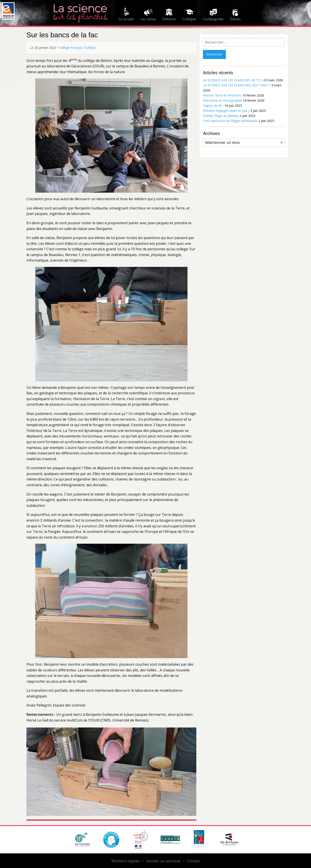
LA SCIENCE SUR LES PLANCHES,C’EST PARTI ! (237, 85)
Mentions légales (126, 861)
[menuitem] (126, 15)
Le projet (126, 19)
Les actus (148, 19)
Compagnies (213, 19)
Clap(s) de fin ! (213, 105)
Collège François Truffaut (77, 48)
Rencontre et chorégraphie (222, 100)
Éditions (169, 19)
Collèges (189, 19)
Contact (193, 861)
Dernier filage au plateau (221, 116)
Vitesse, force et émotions (222, 95)
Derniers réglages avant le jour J (226, 111)
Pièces (235, 19)
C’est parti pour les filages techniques (230, 121)
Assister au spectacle (163, 861)
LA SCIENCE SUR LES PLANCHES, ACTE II (233, 80)
